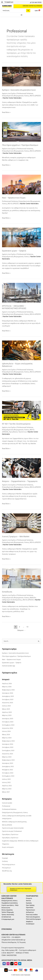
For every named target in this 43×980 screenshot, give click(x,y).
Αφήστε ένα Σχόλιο (9, 94)
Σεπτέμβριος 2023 (8, 750)
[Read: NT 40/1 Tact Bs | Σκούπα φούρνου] (21, 410)
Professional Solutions (25, 94)
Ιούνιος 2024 (6, 731)
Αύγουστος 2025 (8, 703)
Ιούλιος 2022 (6, 779)
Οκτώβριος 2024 (8, 722)
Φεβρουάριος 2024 (8, 741)
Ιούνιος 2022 (6, 782)
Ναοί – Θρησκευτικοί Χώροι (14, 198)
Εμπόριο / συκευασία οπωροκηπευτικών (19, 90)
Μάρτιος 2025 (7, 715)
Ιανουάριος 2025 (8, 719)
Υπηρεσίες (6, 844)
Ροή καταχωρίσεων (9, 865)
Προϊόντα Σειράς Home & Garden (13, 828)
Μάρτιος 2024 (7, 738)
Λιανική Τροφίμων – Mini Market (16, 536)
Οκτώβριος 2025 (8, 699)
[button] (21, 15)
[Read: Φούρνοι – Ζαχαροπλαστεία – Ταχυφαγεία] (21, 468)
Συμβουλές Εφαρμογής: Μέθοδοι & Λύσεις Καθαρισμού (20, 841)
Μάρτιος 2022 (7, 789)
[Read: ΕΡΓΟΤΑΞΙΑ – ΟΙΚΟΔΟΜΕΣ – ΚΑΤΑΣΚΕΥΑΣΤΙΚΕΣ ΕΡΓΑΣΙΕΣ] (21, 293)
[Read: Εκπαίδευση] (21, 578)
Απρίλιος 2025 (7, 712)
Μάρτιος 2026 (7, 687)
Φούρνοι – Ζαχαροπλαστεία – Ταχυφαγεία (20, 481)
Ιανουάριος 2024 (8, 744)
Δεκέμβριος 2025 (8, 696)
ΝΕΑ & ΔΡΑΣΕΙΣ (35, 96)
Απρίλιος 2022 (7, 786)
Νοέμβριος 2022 (8, 770)
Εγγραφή (5, 858)
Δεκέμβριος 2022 (8, 766)
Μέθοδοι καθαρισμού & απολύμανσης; (15, 822)
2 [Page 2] (19, 627)
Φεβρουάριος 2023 (8, 760)
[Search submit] (28, 11)
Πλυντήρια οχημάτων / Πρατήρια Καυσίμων (20, 145)
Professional (6, 806)
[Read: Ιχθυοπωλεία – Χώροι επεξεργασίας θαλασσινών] (21, 350)
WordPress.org (7, 871)
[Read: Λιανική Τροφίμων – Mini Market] (21, 523)
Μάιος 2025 (6, 709)
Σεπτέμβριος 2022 (8, 776)
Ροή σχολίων (6, 868)
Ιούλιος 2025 (6, 706)
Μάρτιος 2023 (7, 757)
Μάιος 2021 (6, 792)
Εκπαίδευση (7, 592)
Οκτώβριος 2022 (8, 773)
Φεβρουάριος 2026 (8, 690)
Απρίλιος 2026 (7, 684)
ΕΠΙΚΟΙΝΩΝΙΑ (7, 929)
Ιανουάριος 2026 (8, 693)
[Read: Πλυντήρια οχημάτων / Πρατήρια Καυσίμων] (21, 132)
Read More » (6, 112)
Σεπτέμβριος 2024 (8, 725)
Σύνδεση (5, 861)
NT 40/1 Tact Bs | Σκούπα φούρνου (16, 424)
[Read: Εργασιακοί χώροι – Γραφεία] (21, 237)
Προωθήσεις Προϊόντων (18, 432)
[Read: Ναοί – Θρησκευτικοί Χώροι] (21, 184)
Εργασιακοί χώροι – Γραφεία (14, 251)
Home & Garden (7, 803)
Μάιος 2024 (6, 735)
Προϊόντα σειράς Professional (12, 831)
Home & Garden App (9, 666)
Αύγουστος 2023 (8, 754)
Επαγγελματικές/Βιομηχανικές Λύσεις (16, 96)
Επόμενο (21, 630)
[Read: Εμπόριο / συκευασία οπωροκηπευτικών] (21, 77)
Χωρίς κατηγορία (8, 847)
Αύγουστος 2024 (8, 728)
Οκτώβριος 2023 (8, 747)
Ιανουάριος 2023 (8, 763)
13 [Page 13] (27, 627)
